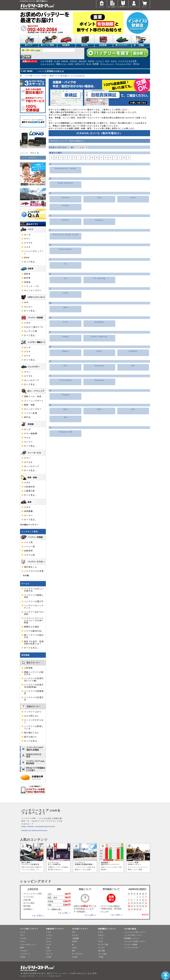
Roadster (133, 351)
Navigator (99, 322)
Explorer (99, 220)
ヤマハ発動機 (31, 434)
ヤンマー (28, 442)
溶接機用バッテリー (107, 929)
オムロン (28, 307)
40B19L (65, 61)
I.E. (65, 264)
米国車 (27, 282)
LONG (71, 64)
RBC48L (83, 61)
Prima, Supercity (99, 337)
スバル (48, 941)
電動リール (61, 64)
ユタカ (74, 948)
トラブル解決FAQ (33, 631)
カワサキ (28, 243)
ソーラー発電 (31, 413)
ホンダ (27, 235)
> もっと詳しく (38, 916)
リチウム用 (29, 555)
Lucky (65, 293)
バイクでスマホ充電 (127, 61)
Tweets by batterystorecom (34, 830)
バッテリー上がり (33, 712)
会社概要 (24, 973)
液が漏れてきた (32, 733)
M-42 (89, 64)
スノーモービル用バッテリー (135, 941)
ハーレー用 (29, 547)
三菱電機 (75, 938)
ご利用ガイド (123, 4)
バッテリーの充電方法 (34, 698)
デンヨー (101, 948)
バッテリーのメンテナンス (34, 607)
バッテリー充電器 (131, 945)
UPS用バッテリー (80, 929)
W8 (66, 417)
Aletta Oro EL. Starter (65, 168)
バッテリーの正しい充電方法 (34, 590)
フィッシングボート (34, 401)
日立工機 (101, 951)
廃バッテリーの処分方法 (34, 636)
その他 (26, 576)
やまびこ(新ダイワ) (34, 327)
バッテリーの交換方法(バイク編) (34, 679)
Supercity (99, 366)
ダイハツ (49, 954)
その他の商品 (130, 929)
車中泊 (136, 64)
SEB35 (91, 61)
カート (145, 4)
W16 (99, 409)
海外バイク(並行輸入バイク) (63, 76)
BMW (27, 258)
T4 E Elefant (66, 380)
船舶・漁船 (29, 405)
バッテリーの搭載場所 (34, 692)
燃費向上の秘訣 (32, 627)
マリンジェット (107, 64)
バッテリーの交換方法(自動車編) (34, 686)
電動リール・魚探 (33, 396)
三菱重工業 (29, 491)
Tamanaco (99, 380)
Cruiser (65, 205)
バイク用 (28, 542)
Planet (66, 337)
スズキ (27, 247)
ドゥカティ (24, 951)
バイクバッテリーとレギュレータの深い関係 (34, 620)
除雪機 (96, 64)
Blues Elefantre (66, 183)
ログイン (33, 158)
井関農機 (28, 511)
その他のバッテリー (29, 525)
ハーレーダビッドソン (34, 252)
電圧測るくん (31, 567)
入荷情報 (28, 668)
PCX (107, 61)
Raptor (66, 351)
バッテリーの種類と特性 (34, 596)
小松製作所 (29, 487)
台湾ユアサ (80, 64)
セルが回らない (32, 716)
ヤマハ (27, 239)
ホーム (102, 4)
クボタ (27, 323)
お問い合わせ (77, 973)
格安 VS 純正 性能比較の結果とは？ (34, 642)
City (99, 197)
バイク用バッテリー (29, 929)
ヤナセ (27, 438)
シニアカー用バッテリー (133, 935)
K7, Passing (99, 278)
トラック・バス (32, 286)
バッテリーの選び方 (34, 601)
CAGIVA (81, 76)
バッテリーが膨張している (34, 727)
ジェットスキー (48, 64)
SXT (133, 366)
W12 (65, 409)
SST (66, 366)
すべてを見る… (32, 648)
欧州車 (27, 278)
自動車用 (28, 551)
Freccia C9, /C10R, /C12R (66, 235)
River (99, 351)
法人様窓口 (112, 4)
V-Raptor (66, 395)
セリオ (27, 356)
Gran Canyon (65, 249)
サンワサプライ (78, 954)
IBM (73, 951)
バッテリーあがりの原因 (34, 613)
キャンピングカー (124, 64)
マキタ (100, 941)
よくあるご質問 (90, 973)
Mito (66, 307)
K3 (65, 278)
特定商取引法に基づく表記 (40, 973)
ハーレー (100, 61)
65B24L (74, 61)
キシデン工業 (31, 331)
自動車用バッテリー (55, 929)
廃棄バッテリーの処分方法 (34, 673)
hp (73, 945)
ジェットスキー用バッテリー (135, 932)
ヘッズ (100, 938)
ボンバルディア (32, 380)
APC (26, 302)
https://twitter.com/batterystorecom (38, 826)
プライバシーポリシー (61, 973)
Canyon (66, 197)
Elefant (65, 220)
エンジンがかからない (34, 721)
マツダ (48, 945)
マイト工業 (102, 954)
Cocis (133, 197)
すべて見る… (31, 262)
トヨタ (48, 932)
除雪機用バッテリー (131, 938)
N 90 (65, 322)
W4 (133, 409)
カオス (114, 61)
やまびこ (101, 935)
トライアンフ (25, 954)
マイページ (134, 4)
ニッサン (49, 935)
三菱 (48, 948)
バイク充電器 (47, 61)
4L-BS (57, 61)
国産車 (27, 274)
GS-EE (74, 941)
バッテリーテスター (131, 948)
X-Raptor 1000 (65, 432)
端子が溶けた (31, 737)
